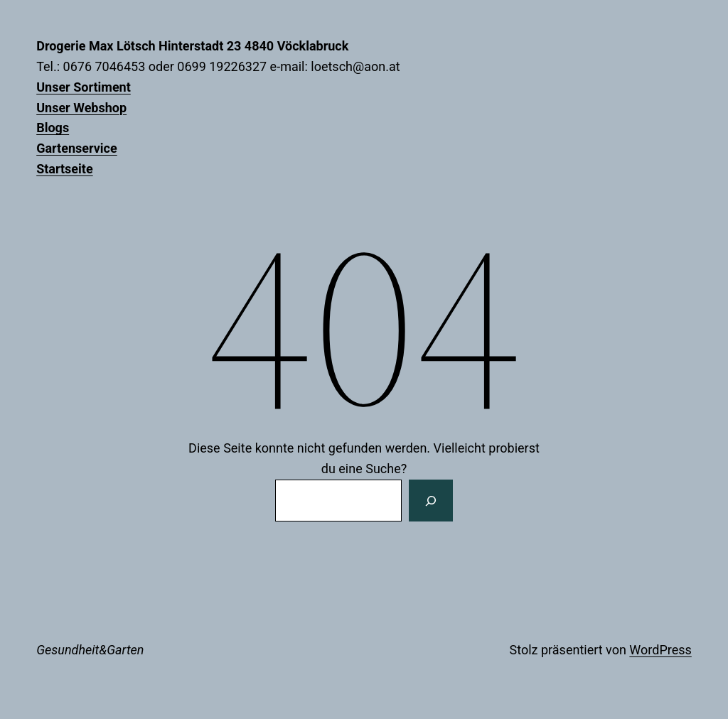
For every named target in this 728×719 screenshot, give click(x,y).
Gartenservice (77, 148)
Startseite (64, 169)
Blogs (53, 128)
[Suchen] (431, 501)
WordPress (660, 650)
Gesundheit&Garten (90, 650)
